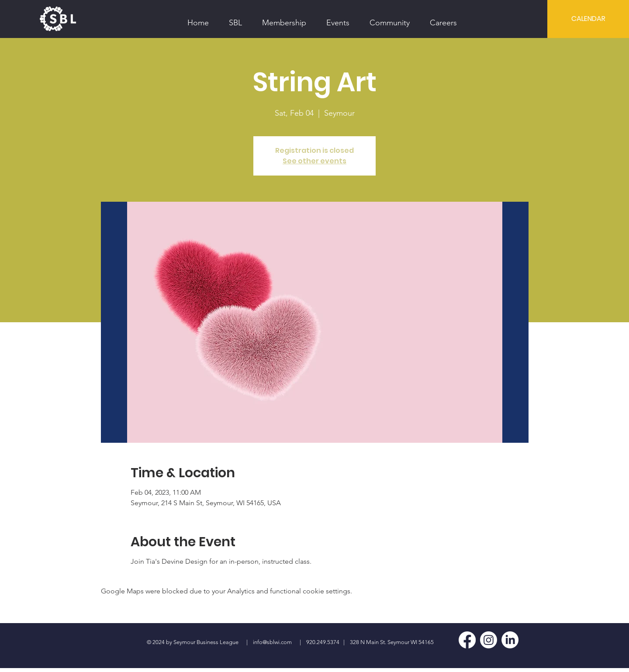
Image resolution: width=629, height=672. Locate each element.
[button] (235, 19)
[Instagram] (489, 640)
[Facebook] (467, 640)
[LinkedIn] (510, 640)
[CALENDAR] (588, 19)
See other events (314, 161)
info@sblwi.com (272, 642)
